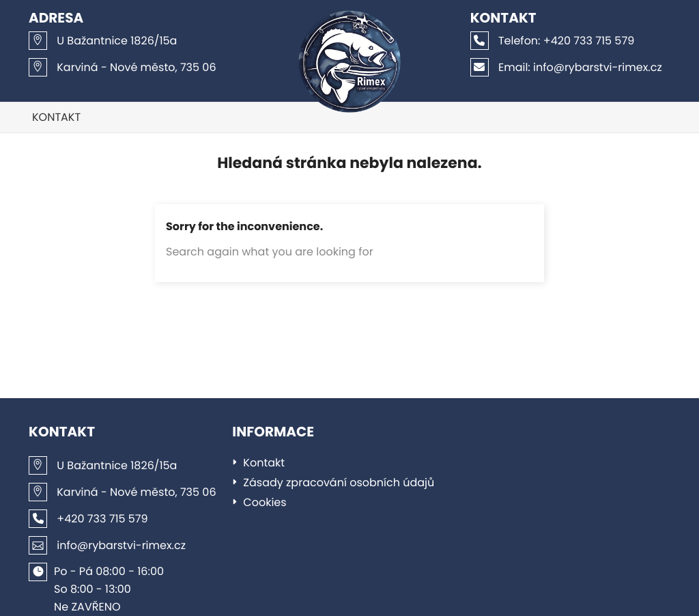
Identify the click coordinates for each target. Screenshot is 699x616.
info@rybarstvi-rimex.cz (566, 67)
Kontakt (56, 117)
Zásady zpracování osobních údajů (339, 482)
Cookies (265, 502)
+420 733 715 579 (553, 41)
